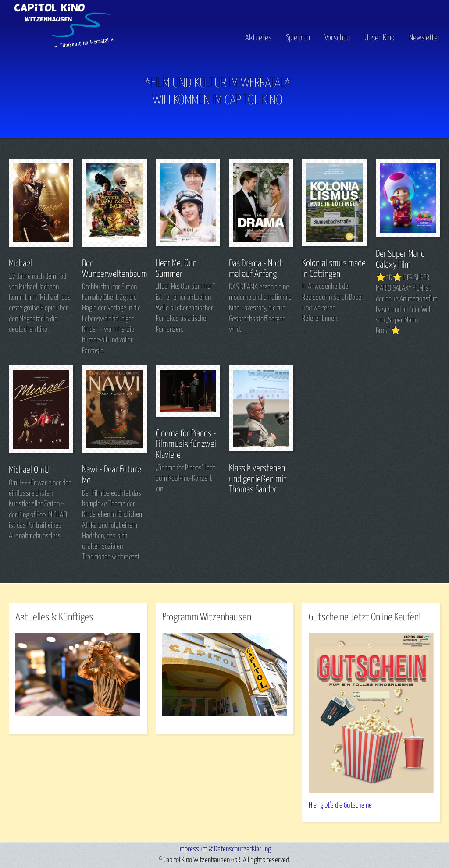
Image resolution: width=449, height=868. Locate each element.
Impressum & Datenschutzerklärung (225, 849)
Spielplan (298, 38)
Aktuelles (258, 38)
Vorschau (337, 38)
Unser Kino (380, 38)
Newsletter (425, 38)
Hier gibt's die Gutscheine (340, 806)
